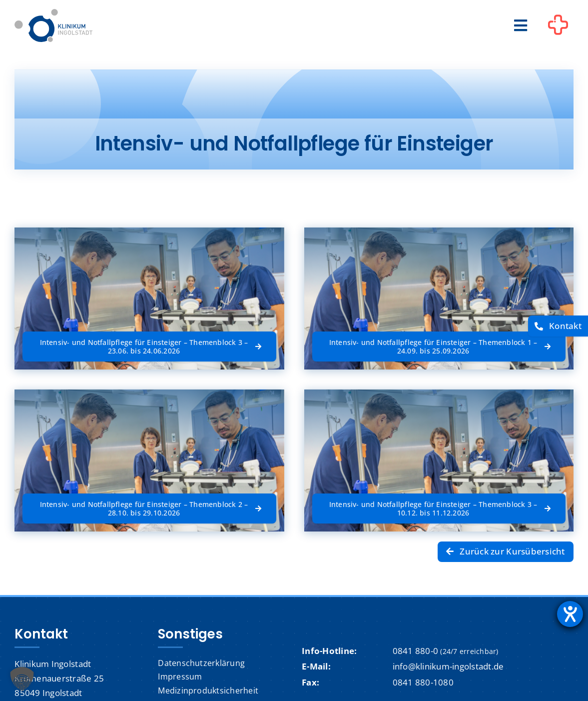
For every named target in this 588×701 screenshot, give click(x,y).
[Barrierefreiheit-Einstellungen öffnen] (570, 614)
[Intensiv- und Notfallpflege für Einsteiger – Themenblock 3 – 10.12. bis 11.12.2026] (439, 505)
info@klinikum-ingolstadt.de (448, 666)
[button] (22, 679)
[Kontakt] (558, 326)
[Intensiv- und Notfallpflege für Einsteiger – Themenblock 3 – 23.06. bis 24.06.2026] (149, 346)
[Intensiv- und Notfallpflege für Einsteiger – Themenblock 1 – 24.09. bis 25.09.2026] (439, 346)
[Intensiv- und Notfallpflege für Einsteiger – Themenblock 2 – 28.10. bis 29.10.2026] (149, 508)
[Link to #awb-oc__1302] (558, 27)
